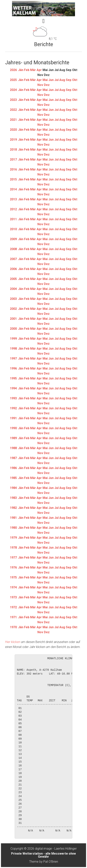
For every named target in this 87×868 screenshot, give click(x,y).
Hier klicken (13, 642)
